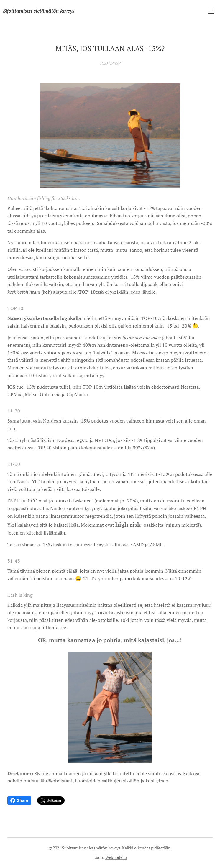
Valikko (211, 11)
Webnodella (116, 857)
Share (19, 800)
